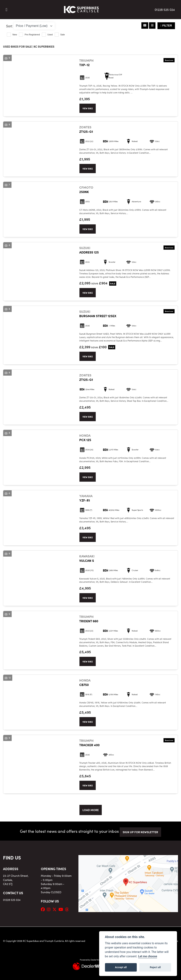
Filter (166, 26)
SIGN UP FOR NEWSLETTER (140, 832)
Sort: (9, 26)
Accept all (121, 967)
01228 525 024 (165, 9)
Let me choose (148, 956)
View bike (88, 108)
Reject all (155, 967)
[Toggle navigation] (6, 10)
